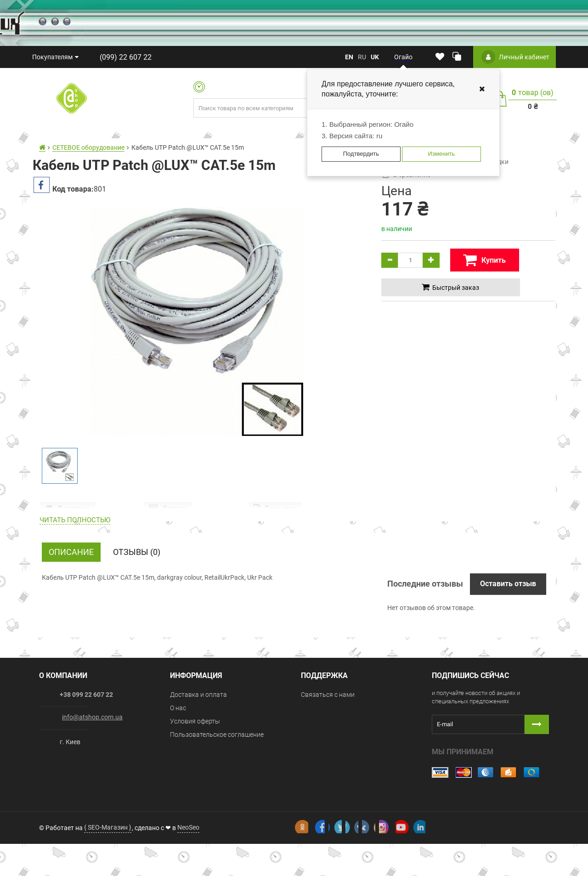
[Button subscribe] (537, 773)
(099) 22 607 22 (121, 57)
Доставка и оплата (198, 743)
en (349, 57)
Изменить (441, 154)
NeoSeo (188, 859)
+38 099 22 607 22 (86, 743)
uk (375, 57)
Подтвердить (361, 154)
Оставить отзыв (508, 632)
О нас (178, 757)
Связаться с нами (328, 743)
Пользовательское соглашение (217, 783)
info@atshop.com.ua (92, 766)
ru (362, 57)
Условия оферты (195, 770)
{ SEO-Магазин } (108, 859)
